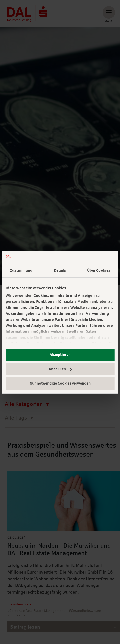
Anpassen (60, 369)
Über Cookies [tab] (99, 270)
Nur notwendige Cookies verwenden (60, 383)
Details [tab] (60, 270)
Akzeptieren (60, 355)
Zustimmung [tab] (21, 270)
